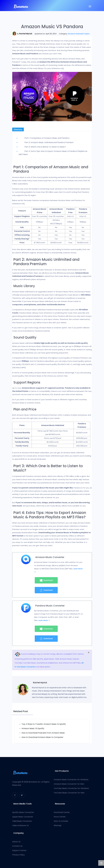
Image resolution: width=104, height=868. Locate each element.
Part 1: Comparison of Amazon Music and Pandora (47, 138)
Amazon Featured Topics (79, 34)
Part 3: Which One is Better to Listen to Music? (45, 147)
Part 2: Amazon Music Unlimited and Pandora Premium (49, 142)
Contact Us (17, 846)
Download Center (62, 812)
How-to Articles (61, 821)
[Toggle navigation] (90, 6)
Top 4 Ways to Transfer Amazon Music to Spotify (44, 724)
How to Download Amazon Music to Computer (42, 737)
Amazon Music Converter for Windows (71, 780)
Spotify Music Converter (23, 812)
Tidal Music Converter (22, 821)
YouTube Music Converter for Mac (69, 793)
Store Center (60, 817)
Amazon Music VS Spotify (33, 728)
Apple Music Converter (23, 817)
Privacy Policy (18, 855)
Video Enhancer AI (20, 826)
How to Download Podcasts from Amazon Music (43, 733)
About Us (16, 842)
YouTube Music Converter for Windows (71, 788)
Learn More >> (44, 620)
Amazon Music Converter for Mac (69, 784)
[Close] (89, 653)
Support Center (19, 850)
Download (46, 580)
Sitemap (58, 826)
